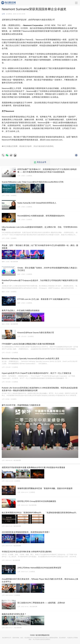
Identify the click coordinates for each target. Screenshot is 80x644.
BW (51, 146)
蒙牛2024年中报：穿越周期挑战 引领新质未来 (21, 405)
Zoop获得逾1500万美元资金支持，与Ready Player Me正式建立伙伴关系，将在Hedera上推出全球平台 (40, 580)
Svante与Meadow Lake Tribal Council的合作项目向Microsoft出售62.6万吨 (33, 182)
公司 (3, 14)
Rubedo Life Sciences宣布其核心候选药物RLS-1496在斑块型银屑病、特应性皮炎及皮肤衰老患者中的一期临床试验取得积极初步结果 (40, 389)
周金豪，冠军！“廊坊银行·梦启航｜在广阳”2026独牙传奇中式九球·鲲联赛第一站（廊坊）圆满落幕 (40, 247)
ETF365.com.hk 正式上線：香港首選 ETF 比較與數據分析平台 (44, 299)
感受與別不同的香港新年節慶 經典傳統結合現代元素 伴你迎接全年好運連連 (33, 467)
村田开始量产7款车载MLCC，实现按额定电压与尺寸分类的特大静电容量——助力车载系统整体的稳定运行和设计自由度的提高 (47, 171)
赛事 (3, 262)
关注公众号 (40, 162)
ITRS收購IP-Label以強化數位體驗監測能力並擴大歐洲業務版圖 (28, 344)
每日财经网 (39, 635)
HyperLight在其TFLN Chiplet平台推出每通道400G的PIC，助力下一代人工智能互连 (37, 373)
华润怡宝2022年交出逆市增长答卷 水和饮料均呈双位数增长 (27, 552)
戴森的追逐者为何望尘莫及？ (14, 614)
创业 (3, 324)
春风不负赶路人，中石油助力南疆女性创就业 (21, 311)
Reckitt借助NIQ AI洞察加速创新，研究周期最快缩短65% (41, 216)
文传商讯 (9, 14)
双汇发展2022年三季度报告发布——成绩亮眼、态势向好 (41, 603)
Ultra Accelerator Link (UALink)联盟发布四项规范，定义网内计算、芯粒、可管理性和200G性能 (40, 228)
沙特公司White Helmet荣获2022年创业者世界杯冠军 (39, 568)
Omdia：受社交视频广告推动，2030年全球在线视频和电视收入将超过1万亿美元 (47, 269)
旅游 (3, 292)
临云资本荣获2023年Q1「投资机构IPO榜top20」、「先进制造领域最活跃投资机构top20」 (40, 513)
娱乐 (19, 274)
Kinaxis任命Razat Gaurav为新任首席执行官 (36, 333)
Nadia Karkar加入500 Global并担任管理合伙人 (37, 203)
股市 (19, 303)
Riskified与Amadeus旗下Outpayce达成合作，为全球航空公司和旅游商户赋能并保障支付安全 (40, 282)
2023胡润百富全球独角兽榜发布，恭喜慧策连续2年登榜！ (26, 532)
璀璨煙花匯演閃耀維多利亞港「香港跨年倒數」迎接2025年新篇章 (45, 488)
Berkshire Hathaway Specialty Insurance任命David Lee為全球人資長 (31, 359)
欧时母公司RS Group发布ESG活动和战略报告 (37, 501)
